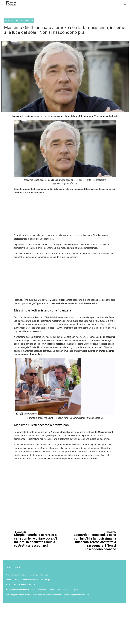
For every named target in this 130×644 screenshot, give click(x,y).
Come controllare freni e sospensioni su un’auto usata (27, 575)
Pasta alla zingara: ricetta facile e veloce (22, 585)
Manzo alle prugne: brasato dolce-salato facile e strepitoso (29, 580)
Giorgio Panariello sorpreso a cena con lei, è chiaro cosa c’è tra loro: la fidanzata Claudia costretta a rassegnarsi (37, 539)
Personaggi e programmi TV (19, 21)
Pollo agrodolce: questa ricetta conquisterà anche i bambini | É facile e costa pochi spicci (42, 590)
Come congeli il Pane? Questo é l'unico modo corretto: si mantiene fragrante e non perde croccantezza (47, 595)
